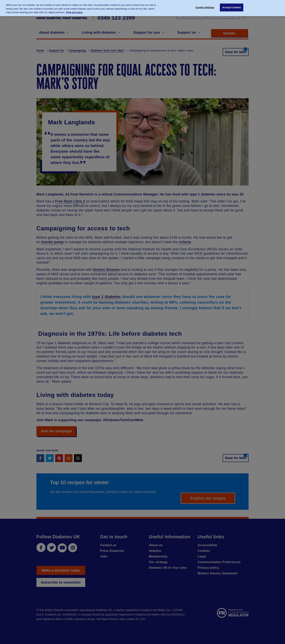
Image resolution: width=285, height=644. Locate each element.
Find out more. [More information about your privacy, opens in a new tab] (74, 10)
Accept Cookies (232, 6)
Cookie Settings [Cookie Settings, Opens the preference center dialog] (205, 6)
